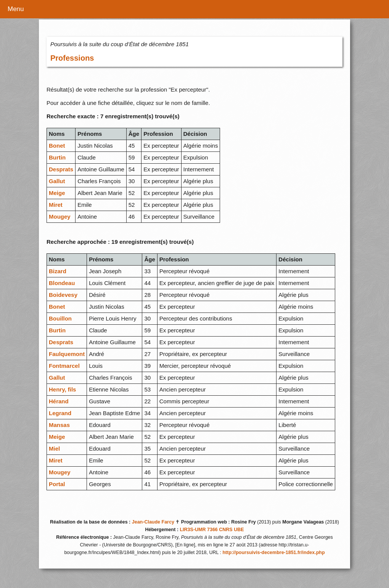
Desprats (61, 169)
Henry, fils (62, 389)
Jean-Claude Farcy (153, 522)
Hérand (59, 401)
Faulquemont (67, 354)
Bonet (57, 146)
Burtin (57, 157)
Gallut (57, 181)
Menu (16, 9)
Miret (56, 205)
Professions (72, 58)
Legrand (60, 413)
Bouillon (60, 318)
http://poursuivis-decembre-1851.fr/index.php (273, 553)
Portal (57, 484)
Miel (54, 449)
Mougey (60, 217)
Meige (57, 193)
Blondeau (62, 283)
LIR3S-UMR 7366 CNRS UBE (212, 530)
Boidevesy (63, 295)
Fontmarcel (64, 366)
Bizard (58, 271)
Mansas (59, 425)
